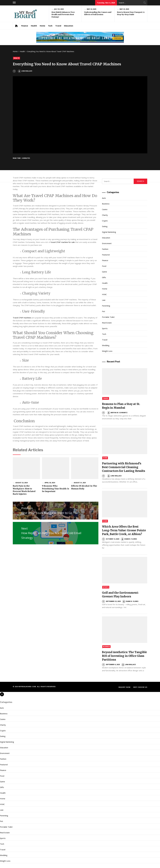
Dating (105, 226)
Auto (104, 198)
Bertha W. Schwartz (117, 413)
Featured (106, 255)
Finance (25, 26)
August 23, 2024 (22, 483)
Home (42, 26)
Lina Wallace (25, 71)
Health (34, 26)
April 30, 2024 (50, 483)
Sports (105, 328)
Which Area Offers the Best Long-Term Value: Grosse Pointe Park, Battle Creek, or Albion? (124, 530)
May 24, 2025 (92, 9)
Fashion (105, 249)
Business (106, 204)
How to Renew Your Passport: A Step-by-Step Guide (131, 13)
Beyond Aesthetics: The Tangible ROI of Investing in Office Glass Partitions (124, 656)
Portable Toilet (108, 317)
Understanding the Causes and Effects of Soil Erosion (98, 13)
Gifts (104, 277)
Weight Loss (107, 351)
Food (104, 266)
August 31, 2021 (80, 483)
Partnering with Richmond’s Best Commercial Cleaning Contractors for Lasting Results (124, 467)
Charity (105, 215)
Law (104, 300)
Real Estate (107, 323)
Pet (104, 311)
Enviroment (107, 243)
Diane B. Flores (129, 539)
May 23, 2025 (124, 9)
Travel (58, 26)
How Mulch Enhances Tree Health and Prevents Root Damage (63, 15)
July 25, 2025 (59, 9)
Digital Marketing (109, 232)
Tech (50, 26)
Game (104, 272)
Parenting (106, 306)
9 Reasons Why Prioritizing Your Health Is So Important (56, 489)
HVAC (104, 294)
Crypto (105, 221)
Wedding (106, 345)
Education (69, 26)
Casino (105, 209)
